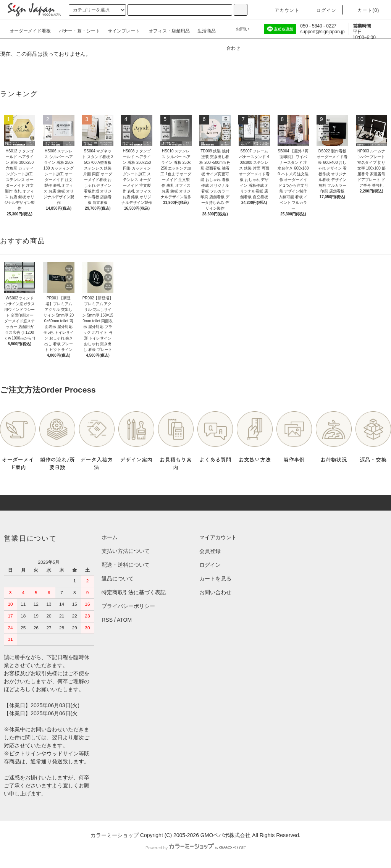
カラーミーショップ (115, 835)
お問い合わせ (238, 32)
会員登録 (210, 551)
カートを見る (215, 579)
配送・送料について (126, 565)
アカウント (283, 10)
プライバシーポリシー (128, 606)
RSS (107, 620)
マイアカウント (218, 537)
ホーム (110, 537)
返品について (118, 579)
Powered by (195, 848)
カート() (364, 10)
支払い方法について (126, 551)
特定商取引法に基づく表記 (134, 592)
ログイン (322, 10)
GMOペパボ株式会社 (225, 835)
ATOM (124, 620)
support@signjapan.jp (322, 32)
